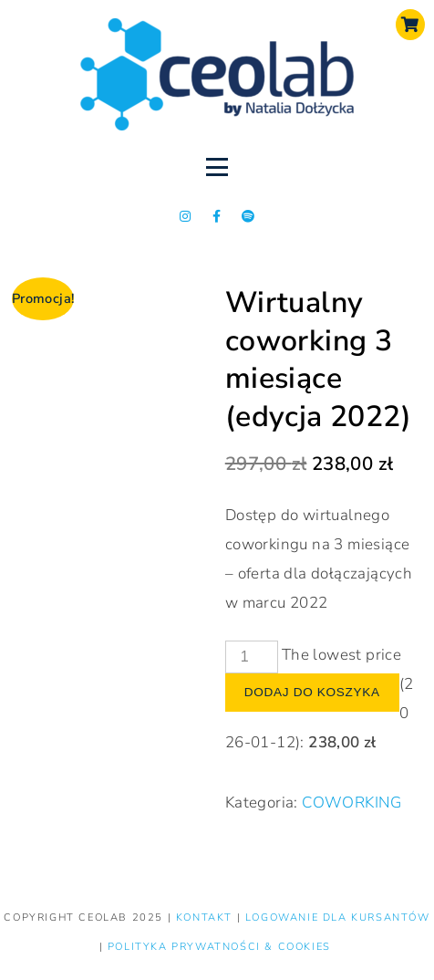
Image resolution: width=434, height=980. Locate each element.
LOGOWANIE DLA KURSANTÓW (338, 917)
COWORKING (352, 803)
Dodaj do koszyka (312, 692)
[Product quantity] (252, 657)
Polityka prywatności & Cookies (219, 947)
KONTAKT (207, 917)
